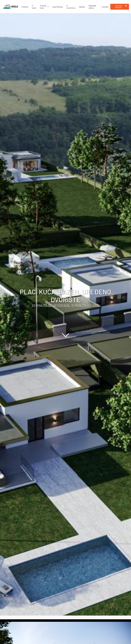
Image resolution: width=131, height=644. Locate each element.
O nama (34, 7)
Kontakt (105, 7)
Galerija (82, 7)
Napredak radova (92, 7)
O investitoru (71, 7)
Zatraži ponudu (121, 7)
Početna (25, 7)
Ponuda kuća (43, 7)
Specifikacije (58, 7)
